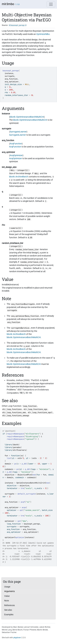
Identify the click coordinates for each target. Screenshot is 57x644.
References (9, 605)
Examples (9, 614)
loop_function (30, 406)
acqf (23, 502)
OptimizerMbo (43, 34)
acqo (24, 507)
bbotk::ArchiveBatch (19, 177)
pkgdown (17, 638)
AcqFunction (16, 144)
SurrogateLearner (18, 132)
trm (22, 488)
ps (15, 464)
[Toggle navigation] (51, 4)
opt (21, 510)
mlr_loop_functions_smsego (16, 416)
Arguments (9, 591)
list (9, 458)
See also (8, 610)
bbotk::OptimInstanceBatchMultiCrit (27, 117)
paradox (17, 447)
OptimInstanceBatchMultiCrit (31, 483)
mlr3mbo (8, 4)
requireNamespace (15, 434)
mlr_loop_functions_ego (35, 409)
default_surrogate (27, 494)
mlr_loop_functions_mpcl (40, 413)
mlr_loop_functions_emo (14, 413)
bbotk (16, 445)
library (8, 445)
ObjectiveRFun (24, 475)
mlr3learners (20, 450)
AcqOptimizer (16, 155)
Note (7, 601)
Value (7, 596)
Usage (7, 587)
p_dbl (24, 464)
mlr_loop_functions (12, 409)
